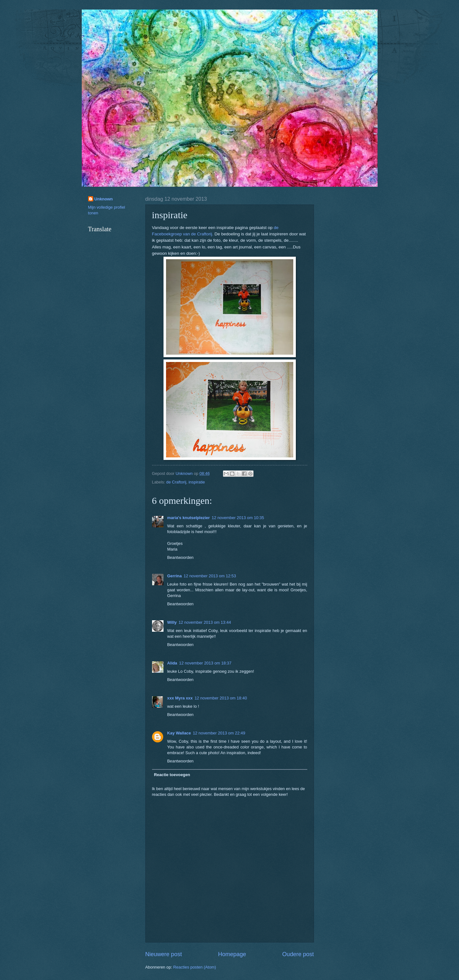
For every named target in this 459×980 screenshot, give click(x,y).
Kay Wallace (179, 733)
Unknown (104, 199)
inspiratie (197, 482)
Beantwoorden (181, 557)
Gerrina (175, 576)
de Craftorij (176, 482)
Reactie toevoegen (172, 775)
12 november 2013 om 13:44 (205, 622)
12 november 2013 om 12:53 (210, 576)
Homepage (232, 954)
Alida (172, 663)
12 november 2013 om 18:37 (205, 663)
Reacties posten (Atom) (195, 967)
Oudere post (298, 954)
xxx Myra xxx (180, 698)
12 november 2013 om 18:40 (221, 698)
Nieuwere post (164, 954)
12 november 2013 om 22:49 (219, 733)
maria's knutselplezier (189, 518)
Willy (172, 622)
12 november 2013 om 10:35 (238, 518)
